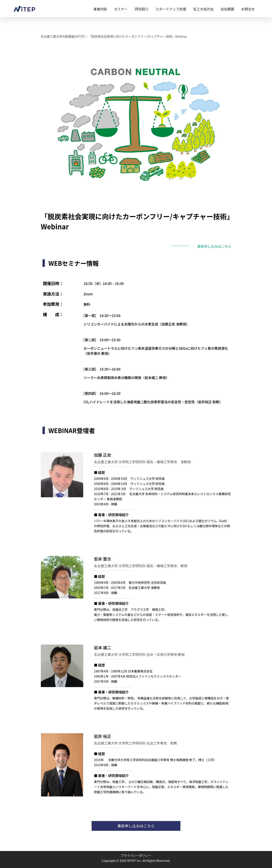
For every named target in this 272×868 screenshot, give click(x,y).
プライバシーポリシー (136, 855)
